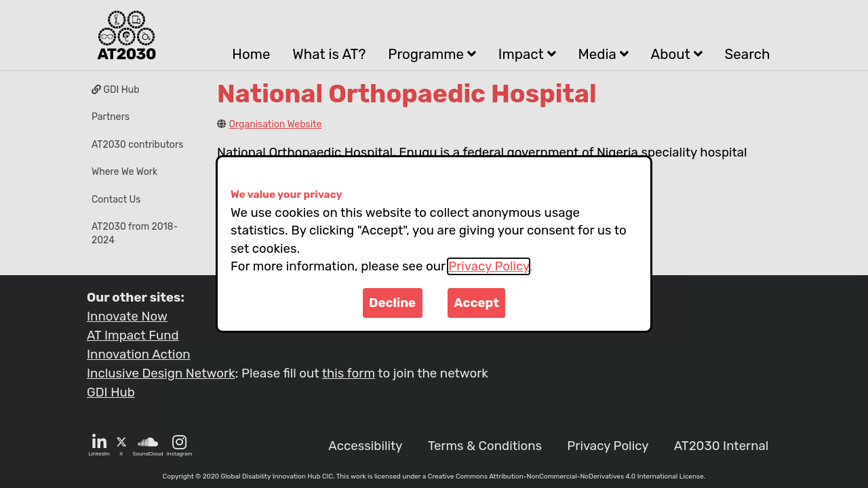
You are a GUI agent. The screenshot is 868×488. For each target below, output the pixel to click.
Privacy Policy (489, 266)
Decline (392, 303)
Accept (476, 303)
